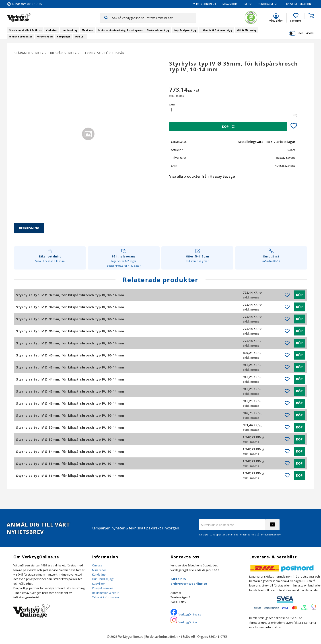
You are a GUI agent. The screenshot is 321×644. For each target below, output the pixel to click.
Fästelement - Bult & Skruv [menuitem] (25, 30)
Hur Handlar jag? (103, 579)
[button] (296, 18)
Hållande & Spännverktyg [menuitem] (216, 30)
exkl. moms (306, 33)
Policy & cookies (103, 588)
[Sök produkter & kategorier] (154, 18)
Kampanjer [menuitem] (64, 37)
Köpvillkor (99, 584)
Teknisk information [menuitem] (297, 4)
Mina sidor (99, 570)
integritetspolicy (271, 534)
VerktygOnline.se (190, 614)
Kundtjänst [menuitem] (266, 4)
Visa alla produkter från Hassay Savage (202, 176)
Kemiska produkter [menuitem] (20, 37)
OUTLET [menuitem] (80, 37)
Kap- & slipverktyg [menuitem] (185, 30)
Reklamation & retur (105, 593)
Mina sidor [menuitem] (230, 4)
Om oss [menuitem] (247, 4)
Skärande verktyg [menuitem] (158, 30)
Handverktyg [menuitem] (70, 30)
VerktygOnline (188, 622)
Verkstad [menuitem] (52, 30)
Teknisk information (105, 597)
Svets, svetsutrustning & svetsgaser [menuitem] (120, 30)
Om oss (97, 565)
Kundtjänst (99, 574)
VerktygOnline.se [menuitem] (205, 4)
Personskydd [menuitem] (45, 37)
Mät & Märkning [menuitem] (247, 30)
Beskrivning (29, 228)
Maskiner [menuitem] (88, 30)
